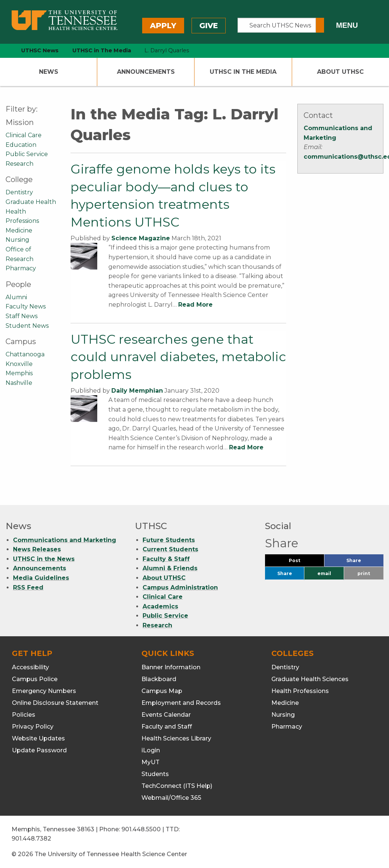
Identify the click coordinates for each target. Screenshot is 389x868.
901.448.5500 (141, 829)
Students (155, 774)
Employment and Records (181, 703)
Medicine (19, 230)
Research (19, 164)
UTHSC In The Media (243, 72)
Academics (160, 606)
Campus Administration (180, 588)
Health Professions (300, 691)
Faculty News (26, 306)
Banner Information (171, 667)
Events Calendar (166, 715)
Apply (163, 26)
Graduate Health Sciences (310, 679)
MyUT (151, 762)
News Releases (37, 549)
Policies (24, 715)
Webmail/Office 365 (171, 798)
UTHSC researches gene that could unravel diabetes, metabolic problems (178, 357)
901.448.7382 (31, 839)
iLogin (151, 750)
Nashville (19, 383)
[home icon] (4, 51)
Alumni (16, 297)
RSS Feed (28, 588)
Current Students (170, 549)
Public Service (27, 154)
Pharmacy (21, 268)
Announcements (146, 72)
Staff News (22, 316)
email (324, 573)
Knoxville (19, 364)
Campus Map (162, 691)
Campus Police (35, 679)
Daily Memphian (137, 391)
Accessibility (30, 667)
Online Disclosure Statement (55, 703)
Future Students (169, 540)
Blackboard (159, 679)
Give (209, 26)
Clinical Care (24, 135)
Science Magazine (141, 238)
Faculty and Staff (167, 727)
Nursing (17, 240)
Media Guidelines (41, 578)
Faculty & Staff (166, 559)
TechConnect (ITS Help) (177, 786)
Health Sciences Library (176, 738)
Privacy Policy (33, 727)
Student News (27, 326)
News (49, 72)
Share (365, 562)
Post (303, 562)
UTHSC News (40, 50)
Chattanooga (25, 354)
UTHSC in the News (44, 559)
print (364, 573)
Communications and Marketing (65, 540)
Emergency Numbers (44, 691)
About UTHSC (340, 72)
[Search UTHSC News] (277, 25)
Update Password (39, 750)
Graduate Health (31, 202)
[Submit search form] (320, 25)
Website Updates (38, 738)
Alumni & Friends (170, 568)
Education (21, 145)
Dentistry (19, 192)
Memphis (19, 373)
